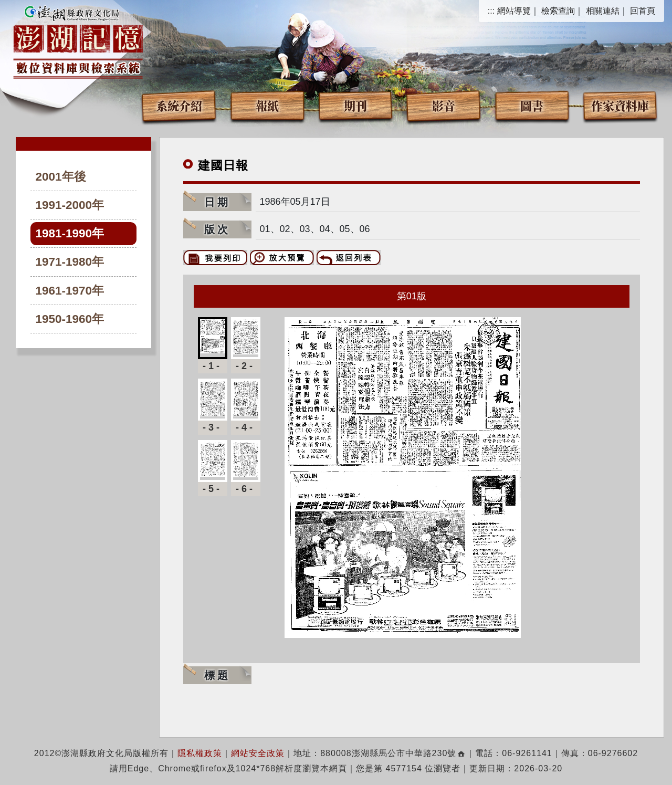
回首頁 (643, 11)
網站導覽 (514, 11)
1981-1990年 (70, 233)
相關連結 (603, 11)
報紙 (267, 105)
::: (491, 11)
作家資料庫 (620, 105)
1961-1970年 (70, 291)
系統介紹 (179, 105)
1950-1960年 (70, 319)
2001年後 (61, 177)
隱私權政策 (200, 753)
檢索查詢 (558, 11)
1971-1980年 (70, 262)
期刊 (355, 105)
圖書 (532, 105)
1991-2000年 (70, 205)
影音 (444, 105)
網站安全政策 (258, 753)
